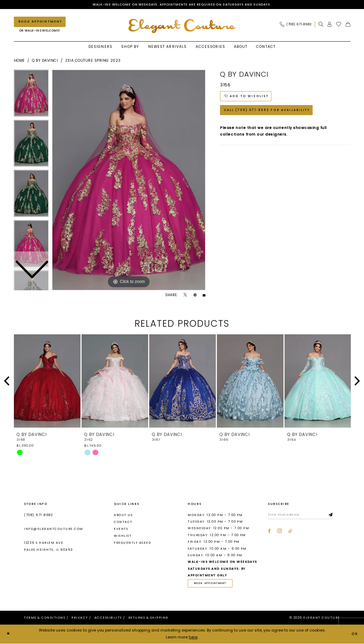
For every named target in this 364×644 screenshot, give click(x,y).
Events (121, 529)
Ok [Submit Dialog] (355, 634)
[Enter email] (302, 515)
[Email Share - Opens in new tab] (204, 295)
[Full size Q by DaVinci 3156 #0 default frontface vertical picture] (129, 180)
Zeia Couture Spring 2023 (93, 61)
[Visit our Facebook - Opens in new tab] (269, 531)
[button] (330, 24)
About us (123, 515)
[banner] (182, 26)
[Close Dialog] (8, 635)
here (193, 638)
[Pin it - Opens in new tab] (195, 295)
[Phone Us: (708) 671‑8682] (295, 24)
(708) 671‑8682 (38, 515)
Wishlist (123, 536)
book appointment (211, 583)
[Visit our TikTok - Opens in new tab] (290, 531)
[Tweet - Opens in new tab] (185, 295)
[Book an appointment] (40, 22)
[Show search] (321, 24)
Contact (123, 522)
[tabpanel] (129, 180)
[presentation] (47, 381)
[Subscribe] (334, 515)
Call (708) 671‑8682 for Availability (267, 111)
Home (19, 61)
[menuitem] (297, 24)
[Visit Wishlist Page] (339, 24)
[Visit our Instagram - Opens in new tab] (280, 531)
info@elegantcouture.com (53, 529)
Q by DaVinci (45, 61)
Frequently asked (132, 543)
